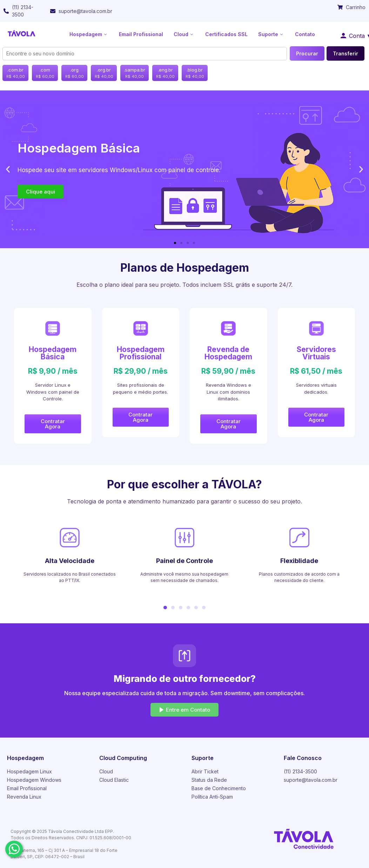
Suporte (271, 34)
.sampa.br (135, 73)
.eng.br (165, 73)
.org (75, 73)
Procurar (307, 53)
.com (45, 73)
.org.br (104, 73)
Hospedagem (89, 34)
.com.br (16, 73)
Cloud (184, 34)
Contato (305, 34)
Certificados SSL (226, 34)
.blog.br (195, 73)
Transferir (345, 53)
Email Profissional (141, 34)
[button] (8, 169)
